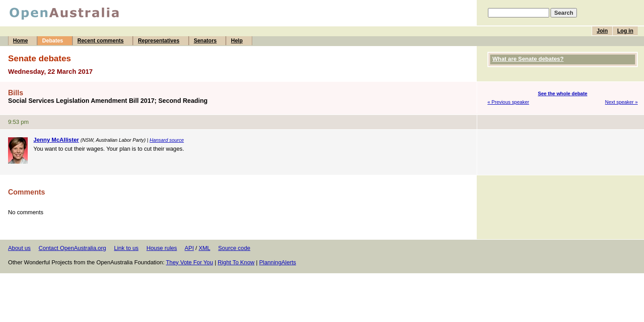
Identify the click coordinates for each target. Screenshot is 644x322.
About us (19, 248)
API (189, 248)
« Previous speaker (508, 102)
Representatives (159, 41)
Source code (234, 248)
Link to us (126, 248)
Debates (53, 41)
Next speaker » (621, 102)
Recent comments (100, 41)
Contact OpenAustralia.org (72, 248)
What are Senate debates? (528, 59)
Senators (205, 41)
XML (204, 248)
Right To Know (236, 262)
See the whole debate (563, 93)
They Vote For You (189, 262)
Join (602, 31)
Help (237, 41)
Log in (625, 31)
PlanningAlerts (278, 262)
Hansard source (167, 140)
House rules (161, 248)
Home (20, 41)
